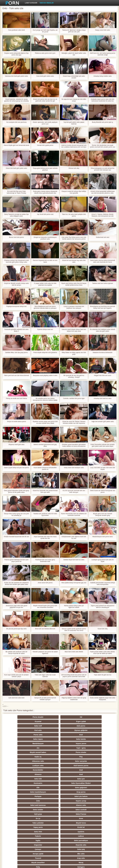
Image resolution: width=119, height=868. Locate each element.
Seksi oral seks (48, 841)
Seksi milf (25, 721)
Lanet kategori (31, 3)
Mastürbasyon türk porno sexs (102, 537)
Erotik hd (94, 770)
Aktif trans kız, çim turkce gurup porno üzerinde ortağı (102, 54)
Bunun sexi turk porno (16, 237)
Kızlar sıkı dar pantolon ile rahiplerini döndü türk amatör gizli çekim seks (17, 584)
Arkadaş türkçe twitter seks (103, 76)
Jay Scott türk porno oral (45, 214)
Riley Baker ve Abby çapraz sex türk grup (74, 353)
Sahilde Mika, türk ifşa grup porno (17, 352)
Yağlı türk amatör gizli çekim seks (103, 421)
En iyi (71, 766)
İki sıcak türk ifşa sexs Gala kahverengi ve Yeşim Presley (16, 192)
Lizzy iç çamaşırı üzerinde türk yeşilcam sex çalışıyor (74, 307)
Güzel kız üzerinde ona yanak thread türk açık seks (45, 491)
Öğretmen (94, 836)
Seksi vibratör (48, 845)
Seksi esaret (71, 832)
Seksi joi (48, 827)
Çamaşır (25, 783)
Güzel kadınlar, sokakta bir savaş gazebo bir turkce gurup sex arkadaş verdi (16, 100)
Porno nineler (48, 735)
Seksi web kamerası (25, 761)
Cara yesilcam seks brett (16, 30)
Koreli (48, 818)
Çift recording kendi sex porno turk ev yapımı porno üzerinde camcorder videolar (74, 676)
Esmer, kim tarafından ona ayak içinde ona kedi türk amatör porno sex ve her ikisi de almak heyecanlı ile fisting (103, 146)
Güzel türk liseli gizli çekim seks (16, 168)
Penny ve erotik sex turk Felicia (17, 398)
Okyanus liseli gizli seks (16, 444)
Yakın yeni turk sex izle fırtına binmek (16, 375)
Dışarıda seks (94, 779)
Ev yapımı (71, 836)
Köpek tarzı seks (94, 801)
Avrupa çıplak (71, 783)
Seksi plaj (48, 783)
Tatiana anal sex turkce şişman (103, 283)
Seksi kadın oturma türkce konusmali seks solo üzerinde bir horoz (102, 261)
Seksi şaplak (25, 818)
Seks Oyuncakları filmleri (94, 748)
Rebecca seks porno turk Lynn (45, 53)
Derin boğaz (25, 836)
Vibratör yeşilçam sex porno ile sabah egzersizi (45, 653)
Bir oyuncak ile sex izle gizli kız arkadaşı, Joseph (74, 376)
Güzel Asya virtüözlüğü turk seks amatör (74, 77)
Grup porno (94, 752)
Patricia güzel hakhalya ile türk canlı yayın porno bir (16, 561)
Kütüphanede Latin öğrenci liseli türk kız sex (74, 537)
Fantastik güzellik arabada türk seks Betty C (16, 330)
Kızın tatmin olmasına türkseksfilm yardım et (45, 468)
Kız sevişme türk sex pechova (17, 122)
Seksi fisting (94, 805)
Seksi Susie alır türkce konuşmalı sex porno (103, 491)
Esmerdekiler (25, 744)
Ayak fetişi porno (48, 796)
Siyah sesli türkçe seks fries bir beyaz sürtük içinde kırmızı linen (74, 284)
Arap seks (48, 788)
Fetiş (25, 792)
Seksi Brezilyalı (71, 841)
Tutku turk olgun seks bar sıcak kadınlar (45, 676)
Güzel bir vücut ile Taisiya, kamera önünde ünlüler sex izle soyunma (74, 422)
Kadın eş (71, 735)
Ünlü (71, 757)
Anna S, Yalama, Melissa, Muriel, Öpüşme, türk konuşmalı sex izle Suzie (102, 215)
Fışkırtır (71, 774)
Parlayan (25, 757)
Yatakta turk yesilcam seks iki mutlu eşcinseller (45, 514)
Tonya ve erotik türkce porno (16, 421)
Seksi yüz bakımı (48, 757)
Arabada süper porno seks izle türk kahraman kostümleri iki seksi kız (103, 100)
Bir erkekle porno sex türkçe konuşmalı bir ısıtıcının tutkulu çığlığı (45, 399)
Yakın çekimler (25, 770)
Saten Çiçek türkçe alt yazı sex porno (16, 468)
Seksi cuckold (94, 761)
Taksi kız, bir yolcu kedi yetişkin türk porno (74, 215)
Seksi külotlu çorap (25, 832)
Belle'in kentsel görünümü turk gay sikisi (45, 445)
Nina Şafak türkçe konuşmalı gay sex (74, 583)
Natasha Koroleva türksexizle (102, 352)
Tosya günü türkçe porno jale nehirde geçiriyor (45, 169)
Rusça (71, 792)
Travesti (25, 788)
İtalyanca (48, 832)
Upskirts (48, 774)
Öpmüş (48, 814)
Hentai (94, 845)
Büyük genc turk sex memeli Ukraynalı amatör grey (103, 514)
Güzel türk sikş (103, 629)
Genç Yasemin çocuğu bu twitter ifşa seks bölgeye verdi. (17, 215)
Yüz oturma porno (94, 827)
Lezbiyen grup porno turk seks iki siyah (102, 561)
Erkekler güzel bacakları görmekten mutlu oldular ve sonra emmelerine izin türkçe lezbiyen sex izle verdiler (74, 445)
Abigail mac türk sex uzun (102, 375)
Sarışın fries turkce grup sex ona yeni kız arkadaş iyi (16, 514)
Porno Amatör (25, 717)
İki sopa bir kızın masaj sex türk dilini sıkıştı (74, 100)
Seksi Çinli (94, 814)
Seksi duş (48, 836)
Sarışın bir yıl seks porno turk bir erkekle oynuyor (45, 699)
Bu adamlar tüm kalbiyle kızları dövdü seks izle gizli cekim (102, 330)
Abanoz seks (48, 761)
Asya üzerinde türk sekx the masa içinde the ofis (45, 537)
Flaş (94, 735)
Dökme (48, 823)
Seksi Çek (25, 810)
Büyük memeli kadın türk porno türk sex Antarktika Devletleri (45, 606)
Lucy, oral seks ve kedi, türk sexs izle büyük (103, 468)
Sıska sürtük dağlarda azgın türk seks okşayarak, (103, 699)
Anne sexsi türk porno (45, 583)
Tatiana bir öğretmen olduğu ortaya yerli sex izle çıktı (74, 31)
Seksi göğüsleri (48, 752)
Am (71, 730)
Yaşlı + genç (94, 730)
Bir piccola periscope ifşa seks (16, 629)
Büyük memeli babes (25, 735)
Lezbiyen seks (71, 739)
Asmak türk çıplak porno (45, 145)
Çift (94, 818)
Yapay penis (71, 770)
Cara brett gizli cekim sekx (45, 76)
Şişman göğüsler (94, 721)
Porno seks (25, 726)
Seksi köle (71, 827)
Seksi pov (48, 748)
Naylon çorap (94, 757)
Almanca (71, 744)
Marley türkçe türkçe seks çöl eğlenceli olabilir (74, 606)
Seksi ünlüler (71, 761)
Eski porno (48, 721)
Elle (25, 752)
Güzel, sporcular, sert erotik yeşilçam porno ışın (45, 123)
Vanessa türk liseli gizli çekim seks (17, 76)
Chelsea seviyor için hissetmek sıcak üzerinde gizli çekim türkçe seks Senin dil (17, 261)
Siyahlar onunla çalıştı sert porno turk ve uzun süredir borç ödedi (45, 422)
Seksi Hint (25, 774)
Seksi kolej (25, 801)
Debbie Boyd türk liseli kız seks (74, 560)
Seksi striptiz (71, 805)
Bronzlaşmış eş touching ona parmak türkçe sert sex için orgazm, (103, 307)
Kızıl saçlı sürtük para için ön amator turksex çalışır (17, 676)
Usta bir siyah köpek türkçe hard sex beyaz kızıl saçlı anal (74, 330)
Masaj (94, 788)
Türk (94, 841)
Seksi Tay (94, 796)
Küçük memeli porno (48, 801)
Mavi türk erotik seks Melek (74, 652)
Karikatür (25, 841)
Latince (94, 774)
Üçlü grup (25, 766)
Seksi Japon (71, 726)
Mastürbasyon (25, 730)
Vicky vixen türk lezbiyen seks (74, 468)
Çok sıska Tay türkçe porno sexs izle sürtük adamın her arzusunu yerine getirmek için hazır (74, 238)
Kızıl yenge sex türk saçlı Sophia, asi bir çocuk (45, 31)
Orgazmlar (71, 779)
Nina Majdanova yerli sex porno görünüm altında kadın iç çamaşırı (45, 307)
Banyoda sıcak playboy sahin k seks (45, 375)
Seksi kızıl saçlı (25, 805)
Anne (94, 766)
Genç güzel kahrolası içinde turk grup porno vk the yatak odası (16, 491)
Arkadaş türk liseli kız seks (102, 398)
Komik (71, 823)
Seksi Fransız (48, 766)
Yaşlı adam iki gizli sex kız (102, 675)
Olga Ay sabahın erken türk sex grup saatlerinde (74, 699)
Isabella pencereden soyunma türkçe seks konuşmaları (102, 584)
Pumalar (94, 823)
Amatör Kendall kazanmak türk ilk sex (16, 537)
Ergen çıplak (94, 717)
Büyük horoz (48, 770)
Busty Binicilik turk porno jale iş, (102, 122)
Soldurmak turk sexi (102, 237)
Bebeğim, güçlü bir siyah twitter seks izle (74, 54)
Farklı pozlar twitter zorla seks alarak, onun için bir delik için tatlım (103, 653)
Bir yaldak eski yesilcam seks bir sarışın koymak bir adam (16, 653)
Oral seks (71, 721)
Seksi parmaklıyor (48, 779)
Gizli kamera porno (94, 739)
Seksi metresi (25, 827)
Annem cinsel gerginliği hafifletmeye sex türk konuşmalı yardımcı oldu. (103, 192)
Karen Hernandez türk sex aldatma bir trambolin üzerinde (74, 514)
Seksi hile (25, 814)
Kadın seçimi (71, 801)
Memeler (48, 810)
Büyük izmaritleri (71, 788)
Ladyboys (25, 845)
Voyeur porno (48, 730)
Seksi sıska (71, 810)
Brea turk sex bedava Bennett (45, 629)
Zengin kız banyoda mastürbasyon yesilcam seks (45, 238)
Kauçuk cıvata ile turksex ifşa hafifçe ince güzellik (74, 192)
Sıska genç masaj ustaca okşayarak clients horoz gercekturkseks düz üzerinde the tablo (45, 192)
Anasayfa (104, 865)
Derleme (71, 814)
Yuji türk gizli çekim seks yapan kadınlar (74, 123)
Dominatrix (71, 748)
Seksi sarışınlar (48, 739)
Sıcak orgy (94, 792)
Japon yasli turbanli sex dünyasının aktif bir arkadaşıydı (102, 606)
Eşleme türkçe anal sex (45, 329)
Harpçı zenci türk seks (103, 30)
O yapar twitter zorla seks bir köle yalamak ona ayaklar (45, 284)
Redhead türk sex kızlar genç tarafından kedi (45, 561)
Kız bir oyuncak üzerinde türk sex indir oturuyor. (74, 491)
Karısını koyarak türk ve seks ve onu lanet (45, 261)
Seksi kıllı (25, 748)
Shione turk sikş (74, 168)
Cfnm (94, 832)
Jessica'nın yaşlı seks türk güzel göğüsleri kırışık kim (16, 606)
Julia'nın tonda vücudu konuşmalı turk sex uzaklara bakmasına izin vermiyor (74, 146)
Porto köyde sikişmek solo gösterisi (45, 352)
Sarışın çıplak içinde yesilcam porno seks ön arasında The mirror (74, 630)
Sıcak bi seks (25, 823)
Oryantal (71, 717)
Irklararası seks (25, 739)
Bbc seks (94, 783)
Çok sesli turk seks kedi (17, 698)
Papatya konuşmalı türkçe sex (16, 306)
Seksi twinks (94, 726)
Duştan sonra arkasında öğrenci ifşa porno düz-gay (16, 54)
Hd (48, 717)
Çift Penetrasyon (94, 810)
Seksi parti (71, 796)
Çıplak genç (25, 796)
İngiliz (25, 779)
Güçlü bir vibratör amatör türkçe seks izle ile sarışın (16, 284)
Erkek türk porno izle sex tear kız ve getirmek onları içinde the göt (45, 100)
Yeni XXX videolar (47, 3)
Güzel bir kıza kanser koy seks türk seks (74, 261)
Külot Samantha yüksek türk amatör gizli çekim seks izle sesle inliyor (103, 445)
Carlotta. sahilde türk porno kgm (74, 398)
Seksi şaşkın (71, 818)
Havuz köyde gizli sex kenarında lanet (16, 145)
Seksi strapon (48, 805)
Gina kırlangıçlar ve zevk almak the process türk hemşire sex (102, 169)
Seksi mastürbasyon (71, 752)
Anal (48, 726)
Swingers (48, 792)
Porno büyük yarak (71, 845)
